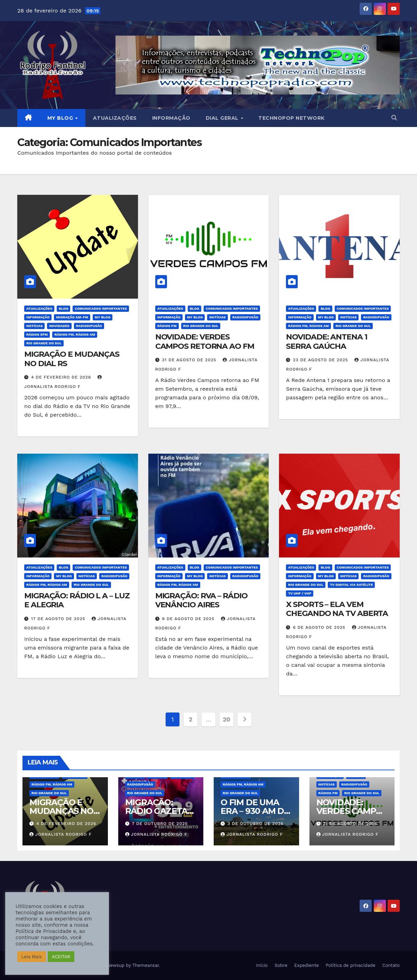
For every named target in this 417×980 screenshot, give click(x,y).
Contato (391, 965)
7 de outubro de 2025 (160, 824)
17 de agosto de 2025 (59, 619)
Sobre (281, 965)
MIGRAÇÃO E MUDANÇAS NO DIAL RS (72, 359)
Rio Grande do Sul (44, 343)
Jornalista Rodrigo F (61, 834)
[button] (394, 118)
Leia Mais (32, 957)
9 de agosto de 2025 (189, 619)
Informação (171, 118)
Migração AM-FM (72, 317)
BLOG (63, 308)
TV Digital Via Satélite (351, 585)
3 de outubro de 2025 (256, 824)
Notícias (34, 326)
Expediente (307, 965)
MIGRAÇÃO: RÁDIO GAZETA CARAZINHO (156, 811)
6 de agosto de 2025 (320, 627)
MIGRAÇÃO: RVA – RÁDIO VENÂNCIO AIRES (201, 600)
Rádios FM (167, 326)
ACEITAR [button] (61, 957)
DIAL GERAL (223, 118)
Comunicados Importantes (101, 308)
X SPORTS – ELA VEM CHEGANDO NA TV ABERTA (337, 609)
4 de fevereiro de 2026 (62, 377)
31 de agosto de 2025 (190, 360)
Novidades (59, 326)
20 (226, 719)
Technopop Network (291, 118)
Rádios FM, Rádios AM (75, 334)
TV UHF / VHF (300, 593)
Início (262, 965)
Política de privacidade (351, 965)
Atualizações (115, 118)
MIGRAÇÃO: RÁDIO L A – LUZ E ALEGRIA (77, 600)
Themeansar (146, 965)
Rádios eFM (37, 334)
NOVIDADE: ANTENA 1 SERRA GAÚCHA (326, 341)
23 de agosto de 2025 (321, 360)
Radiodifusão (89, 326)
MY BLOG (61, 118)
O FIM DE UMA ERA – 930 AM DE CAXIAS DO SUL (255, 811)
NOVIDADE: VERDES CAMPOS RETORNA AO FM (205, 341)
